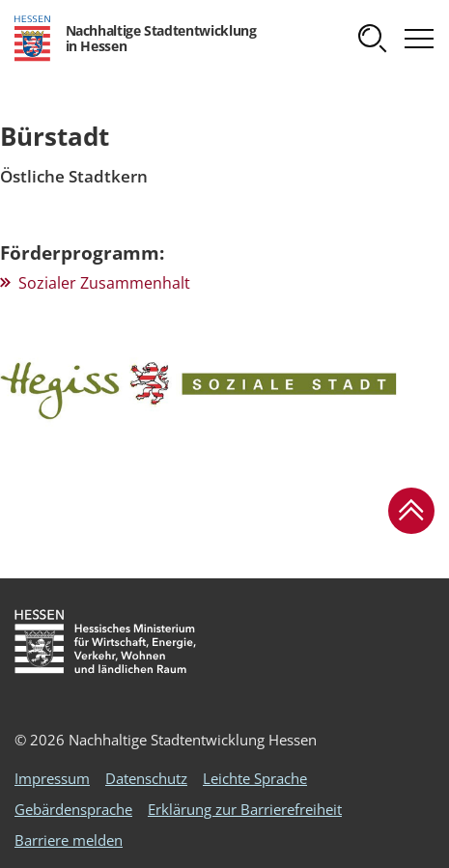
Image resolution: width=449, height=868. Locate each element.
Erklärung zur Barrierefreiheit (245, 809)
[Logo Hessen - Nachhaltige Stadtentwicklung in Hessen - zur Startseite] (135, 39)
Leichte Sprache (255, 778)
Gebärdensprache (73, 809)
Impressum (52, 778)
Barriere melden (69, 840)
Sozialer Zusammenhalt (104, 283)
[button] (373, 39)
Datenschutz (146, 778)
